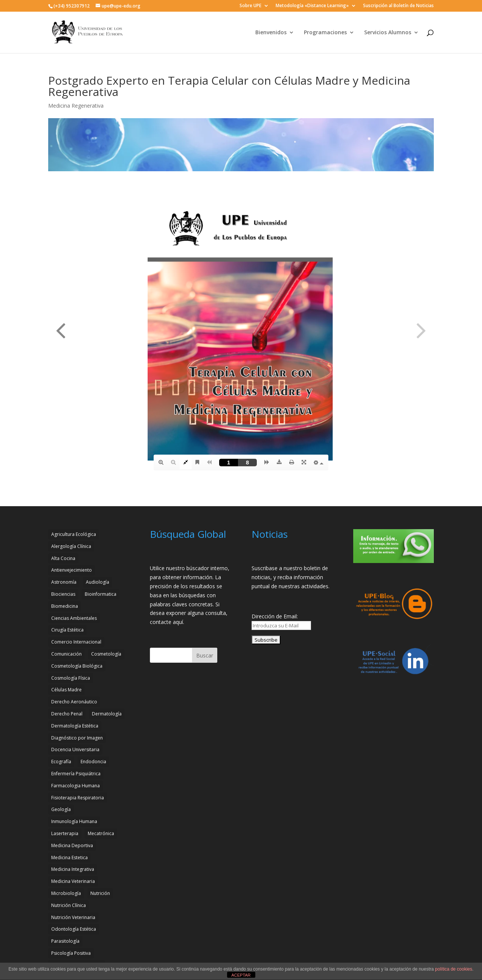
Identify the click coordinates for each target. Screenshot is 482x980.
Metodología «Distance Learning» (312, 6)
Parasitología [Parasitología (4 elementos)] (65, 941)
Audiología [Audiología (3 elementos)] (98, 582)
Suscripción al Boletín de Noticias (398, 6)
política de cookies (454, 969)
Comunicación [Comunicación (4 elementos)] (66, 654)
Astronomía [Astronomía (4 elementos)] (64, 582)
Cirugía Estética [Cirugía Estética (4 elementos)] (67, 630)
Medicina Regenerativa (76, 106)
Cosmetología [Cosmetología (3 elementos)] (106, 654)
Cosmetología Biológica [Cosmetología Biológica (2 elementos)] (77, 666)
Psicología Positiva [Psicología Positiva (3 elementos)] (71, 953)
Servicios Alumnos (388, 33)
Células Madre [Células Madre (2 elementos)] (66, 690)
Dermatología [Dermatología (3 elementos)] (107, 714)
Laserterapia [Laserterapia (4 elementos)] (65, 833)
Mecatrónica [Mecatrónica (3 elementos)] (101, 833)
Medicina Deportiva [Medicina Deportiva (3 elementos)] (72, 845)
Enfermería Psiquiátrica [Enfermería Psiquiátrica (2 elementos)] (76, 774)
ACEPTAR (241, 975)
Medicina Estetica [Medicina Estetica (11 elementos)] (69, 857)
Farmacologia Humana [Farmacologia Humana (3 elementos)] (76, 786)
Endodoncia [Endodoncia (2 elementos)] (93, 762)
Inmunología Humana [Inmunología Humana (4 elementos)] (74, 821)
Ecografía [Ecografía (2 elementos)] (61, 762)
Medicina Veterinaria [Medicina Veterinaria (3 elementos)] (73, 881)
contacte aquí (166, 622)
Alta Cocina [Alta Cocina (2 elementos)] (63, 558)
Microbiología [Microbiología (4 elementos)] (66, 893)
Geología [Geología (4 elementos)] (61, 809)
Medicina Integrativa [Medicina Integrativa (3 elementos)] (73, 869)
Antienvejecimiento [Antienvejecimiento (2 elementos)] (72, 570)
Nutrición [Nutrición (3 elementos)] (100, 893)
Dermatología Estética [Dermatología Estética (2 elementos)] (75, 726)
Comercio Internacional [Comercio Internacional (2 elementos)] (76, 642)
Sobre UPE (250, 6)
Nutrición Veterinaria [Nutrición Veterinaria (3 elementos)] (73, 917)
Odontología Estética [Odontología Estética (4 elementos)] (74, 929)
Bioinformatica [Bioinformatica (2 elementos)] (101, 594)
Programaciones (325, 33)
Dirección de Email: (275, 616)
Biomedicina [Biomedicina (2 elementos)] (65, 606)
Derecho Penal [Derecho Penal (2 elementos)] (67, 714)
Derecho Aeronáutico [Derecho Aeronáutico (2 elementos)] (74, 702)
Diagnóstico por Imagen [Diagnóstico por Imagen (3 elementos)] (77, 738)
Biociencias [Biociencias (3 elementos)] (63, 594)
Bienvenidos (271, 33)
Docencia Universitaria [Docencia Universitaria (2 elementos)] (75, 749)
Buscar (205, 655)
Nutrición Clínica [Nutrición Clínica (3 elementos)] (69, 905)
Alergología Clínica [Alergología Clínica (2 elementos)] (71, 546)
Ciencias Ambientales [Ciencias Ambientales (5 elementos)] (74, 618)
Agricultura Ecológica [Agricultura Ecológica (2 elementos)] (74, 534)
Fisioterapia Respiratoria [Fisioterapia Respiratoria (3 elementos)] (78, 798)
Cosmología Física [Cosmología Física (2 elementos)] (71, 678)
